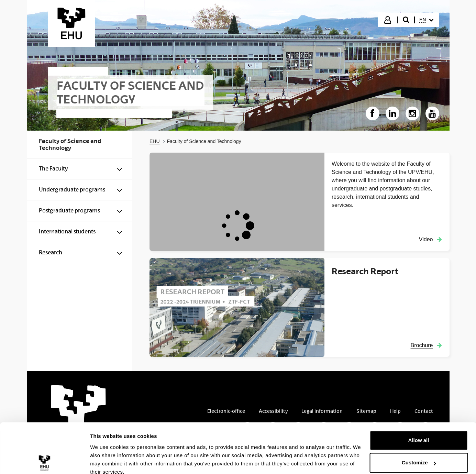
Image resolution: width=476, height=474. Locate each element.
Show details (106, 460)
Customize (419, 432)
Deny (419, 455)
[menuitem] (426, 20)
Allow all (419, 410)
